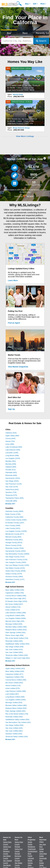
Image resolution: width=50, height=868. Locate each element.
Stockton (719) (11, 492)
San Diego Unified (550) (14, 725)
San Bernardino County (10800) (17, 554)
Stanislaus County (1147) (15, 579)
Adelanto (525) (11, 433)
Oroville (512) (11, 470)
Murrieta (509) (11, 464)
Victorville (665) (11, 501)
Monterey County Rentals (18, 858)
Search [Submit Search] (41, 41)
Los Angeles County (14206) (16, 531)
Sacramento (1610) (13, 478)
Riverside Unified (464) (14, 641)
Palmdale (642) (11, 472)
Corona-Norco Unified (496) (16, 596)
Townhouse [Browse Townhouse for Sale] (32, 849)
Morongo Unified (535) (14, 624)
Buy (27, 4)
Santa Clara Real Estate (43, 854)
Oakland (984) (11, 467)
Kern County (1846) (13, 525)
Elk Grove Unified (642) (14, 683)
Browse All (10, 504)
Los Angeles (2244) (13, 458)
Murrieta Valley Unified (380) (16, 627)
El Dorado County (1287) (15, 523)
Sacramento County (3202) (16, 551)
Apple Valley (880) (12, 436)
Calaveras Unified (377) (14, 674)
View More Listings (25, 136)
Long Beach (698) (12, 455)
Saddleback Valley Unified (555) (17, 644)
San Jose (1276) (12, 487)
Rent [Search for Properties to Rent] (25, 33)
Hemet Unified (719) (13, 607)
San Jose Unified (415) (14, 650)
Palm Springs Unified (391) (16, 632)
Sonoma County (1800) (14, 577)
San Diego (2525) (12, 481)
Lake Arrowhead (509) (14, 447)
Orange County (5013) (14, 542)
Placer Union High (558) (14, 635)
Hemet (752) (10, 441)
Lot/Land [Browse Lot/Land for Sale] (31, 858)
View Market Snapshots (18, 367)
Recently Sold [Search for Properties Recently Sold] (42, 33)
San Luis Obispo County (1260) (17, 565)
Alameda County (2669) (14, 511)
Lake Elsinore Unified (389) (16, 613)
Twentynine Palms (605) (14, 498)
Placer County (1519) (13, 545)
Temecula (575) (11, 495)
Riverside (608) (11, 475)
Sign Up (11, 409)
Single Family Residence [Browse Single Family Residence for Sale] (31, 844)
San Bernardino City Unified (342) (18, 722)
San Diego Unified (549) (14, 647)
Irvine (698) (10, 444)
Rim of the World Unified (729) (17, 638)
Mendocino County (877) (15, 534)
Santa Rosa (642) (12, 490)
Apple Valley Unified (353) (15, 668)
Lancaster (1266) (12, 453)
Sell (35, 4)
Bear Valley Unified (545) (15, 590)
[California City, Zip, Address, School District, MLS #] (17, 41)
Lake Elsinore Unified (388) (16, 691)
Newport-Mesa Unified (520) (16, 630)
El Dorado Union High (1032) (16, 601)
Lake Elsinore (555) (13, 450)
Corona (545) (10, 438)
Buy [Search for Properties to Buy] (9, 33)
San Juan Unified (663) (14, 652)
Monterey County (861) (14, 540)
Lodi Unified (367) (12, 694)
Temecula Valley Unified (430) (17, 655)
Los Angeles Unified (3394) (16, 618)
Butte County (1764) (13, 514)
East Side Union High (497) (16, 598)
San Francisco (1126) (14, 484)
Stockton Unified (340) (14, 734)
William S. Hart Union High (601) (18, 658)
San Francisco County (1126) (16, 560)
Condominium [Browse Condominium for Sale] (33, 851)
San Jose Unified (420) (14, 728)
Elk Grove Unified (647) (14, 604)
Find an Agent (14, 323)
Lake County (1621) (13, 528)
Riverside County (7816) (15, 548)
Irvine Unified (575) (13, 610)
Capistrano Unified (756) (15, 593)
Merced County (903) (13, 537)
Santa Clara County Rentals (19, 844)
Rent (43, 4)
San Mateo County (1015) (15, 568)
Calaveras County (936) (14, 517)
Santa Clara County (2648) (16, 571)
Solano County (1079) (14, 574)
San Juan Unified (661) (14, 731)
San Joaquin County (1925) (16, 562)
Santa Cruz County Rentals (19, 851)
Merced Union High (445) (15, 621)
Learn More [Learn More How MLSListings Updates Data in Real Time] (13, 280)
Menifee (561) (11, 461)
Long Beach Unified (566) (15, 615)
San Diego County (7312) (15, 557)
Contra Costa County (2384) (16, 520)
